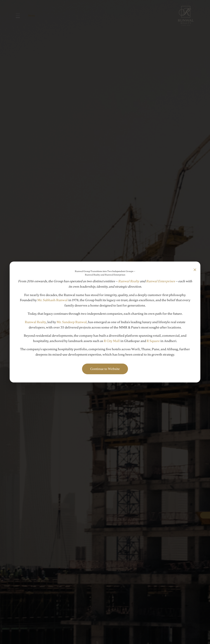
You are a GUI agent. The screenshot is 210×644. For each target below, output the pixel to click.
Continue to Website (105, 369)
